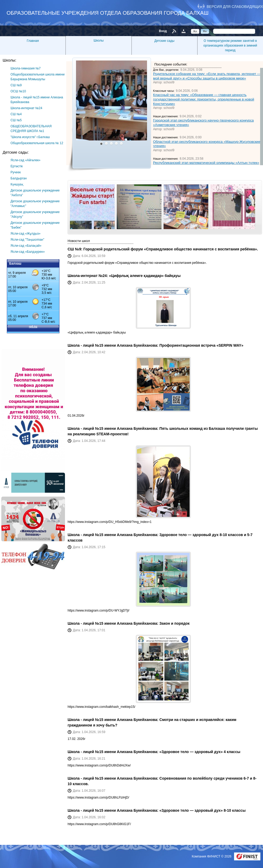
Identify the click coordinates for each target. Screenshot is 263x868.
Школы (99, 41)
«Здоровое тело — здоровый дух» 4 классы (200, 752)
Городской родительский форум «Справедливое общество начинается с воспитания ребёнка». (171, 249)
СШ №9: (75, 249)
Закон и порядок (175, 623)
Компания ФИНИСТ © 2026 (212, 856)
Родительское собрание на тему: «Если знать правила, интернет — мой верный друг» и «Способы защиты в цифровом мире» (207, 76)
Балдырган (19, 178)
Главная (33, 41)
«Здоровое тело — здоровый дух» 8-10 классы (203, 810)
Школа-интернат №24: (88, 276)
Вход (163, 31)
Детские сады (164, 41)
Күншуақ (17, 184)
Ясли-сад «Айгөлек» (26, 160)
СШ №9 (16, 85)
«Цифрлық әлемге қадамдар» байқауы (145, 276)
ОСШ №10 (18, 91)
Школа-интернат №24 (26, 108)
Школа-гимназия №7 (26, 68)
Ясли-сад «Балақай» (26, 246)
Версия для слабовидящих (235, 6)
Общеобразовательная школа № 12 (37, 143)
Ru (205, 31)
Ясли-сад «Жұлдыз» (26, 234)
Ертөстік (17, 166)
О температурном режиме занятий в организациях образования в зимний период (230, 46)
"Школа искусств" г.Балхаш (30, 137)
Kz (195, 31)
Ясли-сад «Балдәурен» (28, 252)
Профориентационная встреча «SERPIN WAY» (201, 345)
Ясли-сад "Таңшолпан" (27, 240)
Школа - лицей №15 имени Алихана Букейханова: (113, 345)
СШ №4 (16, 114)
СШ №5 (16, 120)
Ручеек (16, 172)
